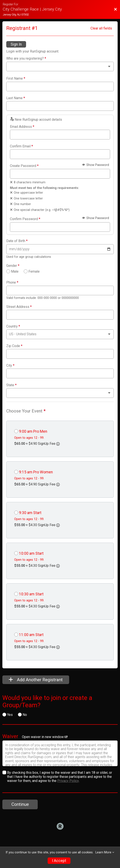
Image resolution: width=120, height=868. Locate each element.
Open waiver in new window (45, 737)
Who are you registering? (26, 59)
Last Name (16, 98)
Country (13, 326)
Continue (20, 804)
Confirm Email (21, 146)
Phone (12, 283)
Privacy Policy (68, 781)
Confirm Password (25, 219)
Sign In (16, 44)
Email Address (22, 127)
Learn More (103, 852)
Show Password (96, 165)
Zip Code (14, 346)
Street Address (19, 307)
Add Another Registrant (36, 680)
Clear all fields (101, 28)
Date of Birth (17, 241)
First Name (16, 79)
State (11, 385)
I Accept (59, 861)
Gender (13, 266)
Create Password (24, 166)
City (10, 366)
